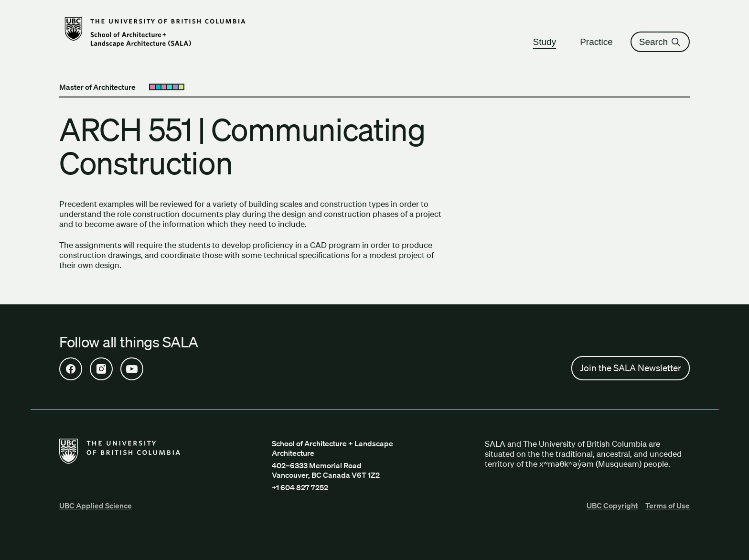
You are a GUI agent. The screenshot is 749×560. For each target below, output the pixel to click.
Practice (601, 42)
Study (549, 42)
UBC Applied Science (96, 506)
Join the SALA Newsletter (631, 368)
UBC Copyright (612, 506)
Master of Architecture (97, 87)
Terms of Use (668, 506)
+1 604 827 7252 (300, 487)
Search (660, 42)
